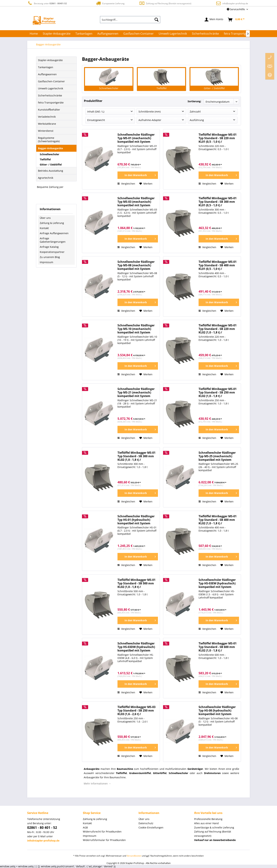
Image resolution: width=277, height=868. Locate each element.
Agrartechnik (46, 178)
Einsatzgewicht (96, 120)
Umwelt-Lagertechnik (51, 88)
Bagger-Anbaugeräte (50, 148)
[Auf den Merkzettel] (146, 184)
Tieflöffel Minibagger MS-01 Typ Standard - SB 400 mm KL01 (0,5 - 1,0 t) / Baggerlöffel (218, 265)
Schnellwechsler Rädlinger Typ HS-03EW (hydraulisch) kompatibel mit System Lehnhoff (217, 583)
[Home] (34, 34)
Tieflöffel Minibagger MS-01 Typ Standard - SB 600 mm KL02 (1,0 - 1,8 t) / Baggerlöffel (218, 647)
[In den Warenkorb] (138, 175)
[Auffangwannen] (108, 34)
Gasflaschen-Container (51, 81)
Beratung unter (47, 3)
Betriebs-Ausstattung (51, 171)
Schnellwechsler (49, 154)
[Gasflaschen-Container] (138, 34)
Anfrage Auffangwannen (54, 233)
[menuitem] (130, 20)
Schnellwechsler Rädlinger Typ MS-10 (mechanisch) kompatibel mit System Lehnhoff (136, 329)
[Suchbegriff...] (130, 20)
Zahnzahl (195, 112)
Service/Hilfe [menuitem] (236, 9)
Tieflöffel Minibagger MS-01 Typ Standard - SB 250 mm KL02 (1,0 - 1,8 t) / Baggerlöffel (218, 392)
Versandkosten (134, 856)
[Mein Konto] (214, 20)
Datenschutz (146, 823)
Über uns (45, 218)
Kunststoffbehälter (49, 110)
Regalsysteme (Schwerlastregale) (49, 140)
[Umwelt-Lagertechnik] (173, 34)
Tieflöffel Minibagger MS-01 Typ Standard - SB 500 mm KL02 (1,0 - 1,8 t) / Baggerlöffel (136, 583)
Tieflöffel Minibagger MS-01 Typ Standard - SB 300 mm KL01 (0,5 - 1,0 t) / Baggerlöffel (218, 202)
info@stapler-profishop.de (235, 3)
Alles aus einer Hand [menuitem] (206, 823)
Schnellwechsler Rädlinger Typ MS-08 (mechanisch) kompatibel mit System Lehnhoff (136, 265)
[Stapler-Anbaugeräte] (57, 34)
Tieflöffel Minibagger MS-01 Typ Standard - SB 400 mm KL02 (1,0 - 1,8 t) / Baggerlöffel (218, 520)
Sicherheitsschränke (50, 95)
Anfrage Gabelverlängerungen (53, 240)
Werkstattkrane (47, 124)
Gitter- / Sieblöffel (51, 165)
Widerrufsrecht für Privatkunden (102, 832)
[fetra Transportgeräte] (238, 34)
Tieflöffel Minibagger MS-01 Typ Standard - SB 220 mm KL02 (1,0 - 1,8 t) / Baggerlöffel (218, 329)
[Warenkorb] (236, 20)
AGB (85, 827)
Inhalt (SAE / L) (96, 112)
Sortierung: (194, 101)
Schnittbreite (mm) (150, 112)
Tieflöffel (45, 159)
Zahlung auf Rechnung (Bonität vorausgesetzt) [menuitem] (213, 834)
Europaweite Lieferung (110, 3)
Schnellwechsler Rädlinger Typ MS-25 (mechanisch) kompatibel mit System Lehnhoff (217, 456)
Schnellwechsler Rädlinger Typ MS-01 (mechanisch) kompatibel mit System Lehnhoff (136, 138)
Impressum (46, 262)
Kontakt (44, 228)
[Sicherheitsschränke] (205, 34)
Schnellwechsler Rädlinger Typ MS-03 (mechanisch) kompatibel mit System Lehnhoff (136, 202)
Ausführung (197, 120)
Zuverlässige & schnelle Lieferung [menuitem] (214, 827)
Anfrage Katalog (49, 247)
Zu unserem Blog (50, 257)
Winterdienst (46, 131)
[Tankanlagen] (84, 34)
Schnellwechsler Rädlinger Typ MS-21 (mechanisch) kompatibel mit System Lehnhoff (136, 392)
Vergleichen (126, 184)
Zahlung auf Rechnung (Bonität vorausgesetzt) (165, 3)
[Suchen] (157, 20)
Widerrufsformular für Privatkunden (104, 840)
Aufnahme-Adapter (150, 120)
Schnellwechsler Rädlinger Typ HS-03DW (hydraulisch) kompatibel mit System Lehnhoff (136, 647)
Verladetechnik (47, 117)
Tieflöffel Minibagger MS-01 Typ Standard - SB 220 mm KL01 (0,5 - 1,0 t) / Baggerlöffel (218, 138)
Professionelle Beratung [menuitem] (208, 819)
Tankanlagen (46, 67)
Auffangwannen (47, 74)
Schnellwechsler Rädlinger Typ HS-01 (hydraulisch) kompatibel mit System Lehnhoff (136, 520)
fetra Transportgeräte (51, 103)
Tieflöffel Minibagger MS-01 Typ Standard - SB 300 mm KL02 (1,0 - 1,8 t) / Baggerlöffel (136, 456)
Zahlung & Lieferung (52, 223)
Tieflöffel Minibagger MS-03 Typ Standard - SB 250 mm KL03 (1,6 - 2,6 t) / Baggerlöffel (136, 711)
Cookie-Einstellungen (151, 827)
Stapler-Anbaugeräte (50, 60)
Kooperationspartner (52, 252)
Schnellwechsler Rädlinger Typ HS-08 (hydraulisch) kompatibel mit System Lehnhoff (217, 711)
